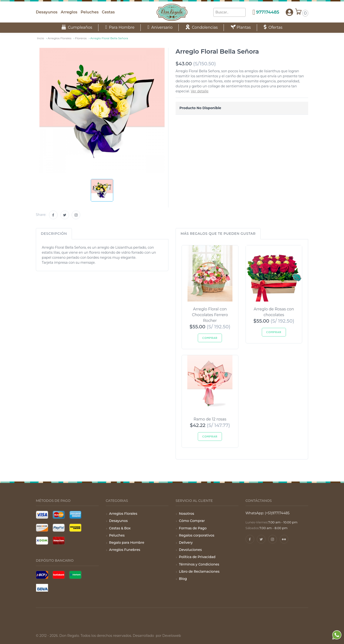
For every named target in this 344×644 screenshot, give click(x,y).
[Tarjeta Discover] (42, 528)
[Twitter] (65, 215)
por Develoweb (168, 636)
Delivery (186, 543)
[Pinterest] (284, 539)
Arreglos (69, 12)
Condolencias (202, 27)
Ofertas (273, 27)
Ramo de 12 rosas (210, 419)
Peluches (89, 12)
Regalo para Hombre (127, 543)
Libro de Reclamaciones (199, 571)
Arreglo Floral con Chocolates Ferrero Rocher (210, 315)
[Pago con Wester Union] (75, 528)
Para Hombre (120, 27)
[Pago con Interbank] (75, 575)
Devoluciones (190, 550)
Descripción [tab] (54, 234)
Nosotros (186, 514)
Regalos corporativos (197, 535)
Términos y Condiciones (199, 564)
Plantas (241, 27)
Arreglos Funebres (125, 550)
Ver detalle (199, 91)
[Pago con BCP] (42, 575)
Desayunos (47, 12)
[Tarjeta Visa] (42, 515)
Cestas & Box (120, 528)
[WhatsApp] (337, 641)
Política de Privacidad (197, 557)
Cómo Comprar (192, 521)
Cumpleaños (77, 27)
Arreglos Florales (123, 514)
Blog (183, 579)
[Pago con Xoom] (42, 541)
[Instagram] (76, 215)
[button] (289, 12)
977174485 (268, 12)
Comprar (210, 338)
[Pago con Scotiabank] (59, 575)
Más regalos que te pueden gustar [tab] (218, 234)
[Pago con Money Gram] (59, 541)
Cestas (108, 12)
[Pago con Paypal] (59, 528)
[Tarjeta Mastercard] (59, 515)
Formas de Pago (193, 528)
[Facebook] (53, 215)
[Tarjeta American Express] (75, 515)
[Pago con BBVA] (42, 588)
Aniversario (160, 27)
